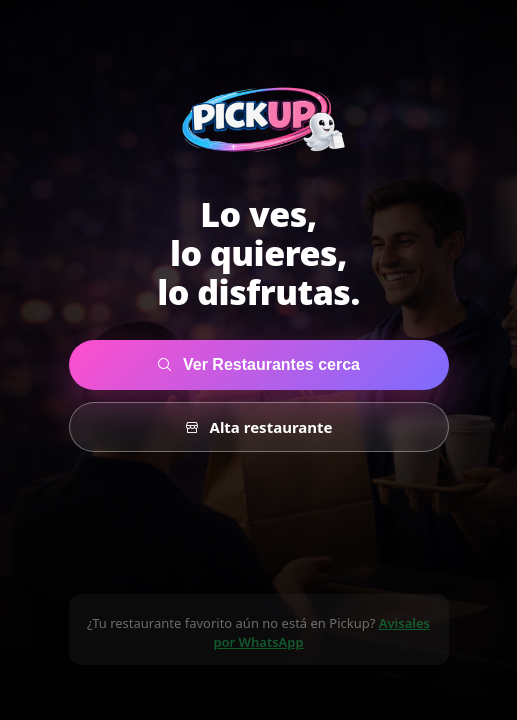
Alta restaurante (259, 427)
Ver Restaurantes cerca (258, 364)
